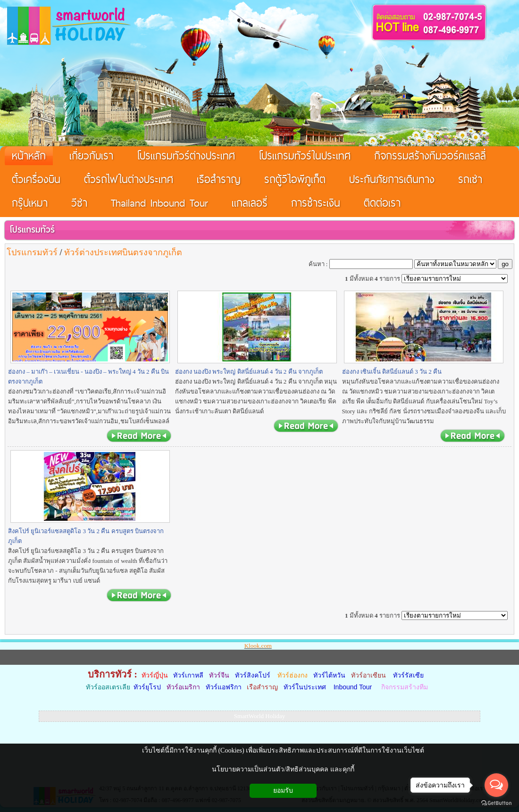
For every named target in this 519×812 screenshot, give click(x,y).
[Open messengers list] (496, 785)
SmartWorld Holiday (259, 716)
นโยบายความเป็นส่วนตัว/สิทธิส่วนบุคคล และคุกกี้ (283, 769)
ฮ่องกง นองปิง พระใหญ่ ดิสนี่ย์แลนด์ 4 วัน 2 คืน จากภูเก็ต (249, 372)
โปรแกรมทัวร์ (32, 230)
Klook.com (258, 646)
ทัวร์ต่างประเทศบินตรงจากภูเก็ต (123, 252)
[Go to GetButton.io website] (496, 803)
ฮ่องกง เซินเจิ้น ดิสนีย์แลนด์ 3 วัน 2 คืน (392, 372)
